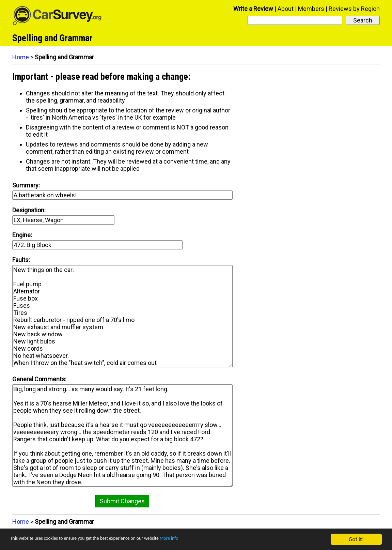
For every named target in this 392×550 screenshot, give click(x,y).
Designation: (29, 210)
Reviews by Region (354, 9)
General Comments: (39, 379)
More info (209, 540)
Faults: (21, 260)
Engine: (22, 235)
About (286, 9)
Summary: (26, 185)
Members (311, 9)
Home (21, 57)
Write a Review (253, 9)
